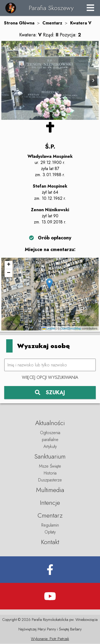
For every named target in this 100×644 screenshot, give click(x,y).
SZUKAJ (50, 393)
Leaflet (49, 329)
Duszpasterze (50, 480)
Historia (50, 474)
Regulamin (50, 526)
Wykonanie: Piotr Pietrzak (50, 639)
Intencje (50, 503)
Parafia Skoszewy (51, 8)
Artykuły (50, 447)
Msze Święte (50, 467)
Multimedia (50, 490)
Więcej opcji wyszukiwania (50, 378)
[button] (49, 284)
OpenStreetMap (71, 329)
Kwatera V (81, 23)
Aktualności (50, 423)
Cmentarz (52, 23)
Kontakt (50, 542)
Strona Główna (19, 23)
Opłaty (50, 533)
